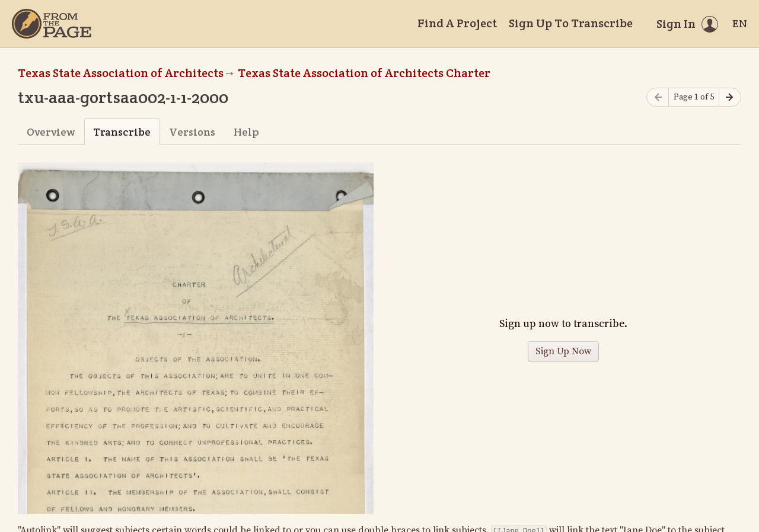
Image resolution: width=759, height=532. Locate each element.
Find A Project (457, 23)
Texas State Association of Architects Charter (364, 73)
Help (246, 132)
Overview (51, 132)
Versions (192, 132)
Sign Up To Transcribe (571, 23)
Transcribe (122, 132)
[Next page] (730, 97)
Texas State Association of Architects (121, 73)
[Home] (52, 24)
